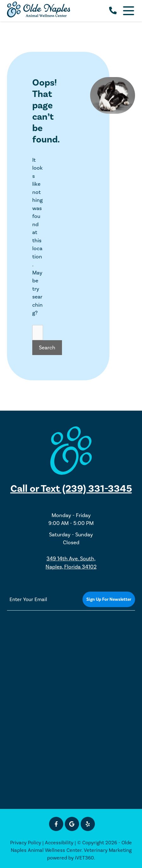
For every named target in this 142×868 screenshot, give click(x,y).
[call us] (113, 11)
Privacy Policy (26, 843)
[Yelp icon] (88, 824)
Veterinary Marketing (108, 850)
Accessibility (59, 843)
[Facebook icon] (56, 824)
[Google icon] (72, 824)
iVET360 (84, 858)
